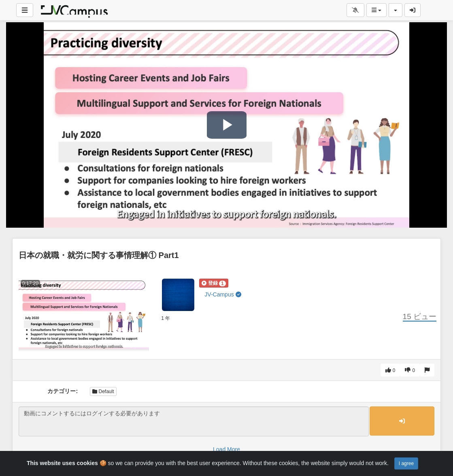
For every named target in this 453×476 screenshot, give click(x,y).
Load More (226, 449)
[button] (214, 283)
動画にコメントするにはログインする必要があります (194, 421)
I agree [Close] (406, 463)
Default (103, 391)
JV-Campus (223, 294)
